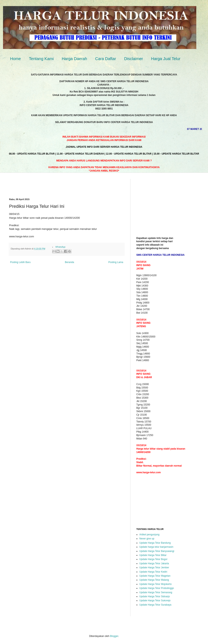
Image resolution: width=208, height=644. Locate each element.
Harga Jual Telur (166, 59)
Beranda (69, 262)
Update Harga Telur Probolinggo (157, 588)
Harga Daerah (75, 59)
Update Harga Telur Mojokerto (155, 584)
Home (15, 59)
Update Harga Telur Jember (154, 568)
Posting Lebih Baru (20, 262)
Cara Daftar (106, 59)
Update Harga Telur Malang (154, 580)
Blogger (114, 636)
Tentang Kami (41, 59)
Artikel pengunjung (149, 535)
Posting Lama (116, 262)
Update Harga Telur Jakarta (154, 563)
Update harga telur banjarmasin (156, 547)
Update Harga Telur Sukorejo (155, 601)
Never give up (147, 539)
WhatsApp (60, 247)
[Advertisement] (56, 185)
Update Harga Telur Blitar (153, 555)
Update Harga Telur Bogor (153, 559)
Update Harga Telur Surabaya (155, 605)
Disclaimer (134, 59)
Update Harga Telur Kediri (153, 572)
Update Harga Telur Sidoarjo (155, 596)
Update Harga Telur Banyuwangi (157, 551)
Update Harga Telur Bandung (155, 543)
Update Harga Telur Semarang (156, 592)
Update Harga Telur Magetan (155, 576)
